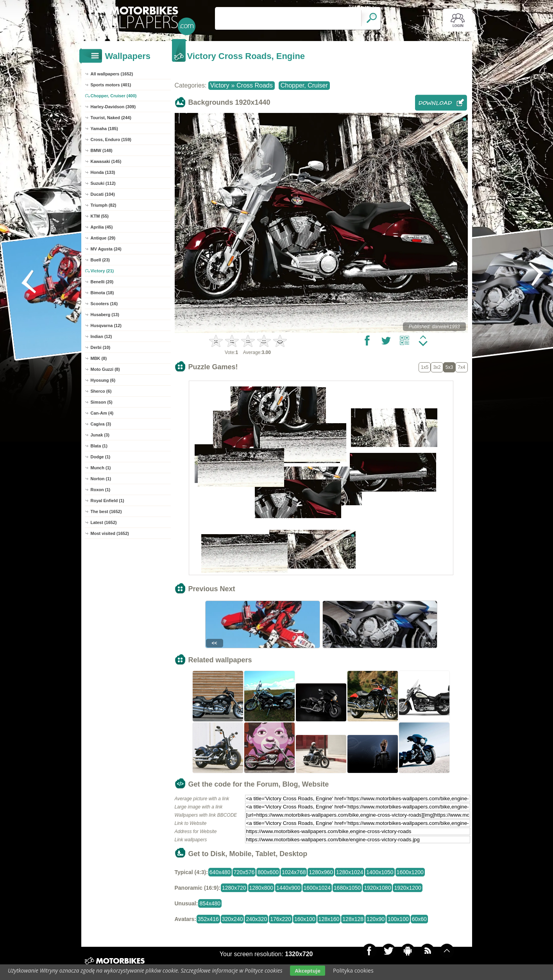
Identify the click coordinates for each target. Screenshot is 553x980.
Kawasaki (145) (106, 161)
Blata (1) (99, 446)
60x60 (419, 919)
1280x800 (261, 888)
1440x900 (288, 888)
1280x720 (234, 888)
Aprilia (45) (102, 227)
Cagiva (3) (101, 424)
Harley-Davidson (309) (113, 107)
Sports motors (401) (111, 85)
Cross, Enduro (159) (111, 139)
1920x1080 (377, 888)
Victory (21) (102, 271)
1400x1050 (380, 872)
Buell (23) (100, 260)
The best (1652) (106, 511)
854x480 (210, 903)
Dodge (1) (101, 457)
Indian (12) (101, 336)
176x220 (281, 919)
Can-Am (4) (102, 413)
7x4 (461, 367)
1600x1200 (410, 872)
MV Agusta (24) (106, 249)
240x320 (256, 919)
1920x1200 (407, 888)
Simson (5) (102, 402)
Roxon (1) (101, 490)
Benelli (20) (102, 282)
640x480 (220, 872)
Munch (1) (101, 468)
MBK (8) (99, 358)
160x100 (305, 919)
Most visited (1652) (110, 533)
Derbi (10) (101, 347)
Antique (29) (103, 238)
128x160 (329, 919)
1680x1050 (347, 888)
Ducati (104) (103, 194)
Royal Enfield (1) (107, 501)
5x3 (449, 367)
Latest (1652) (104, 522)
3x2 (437, 367)
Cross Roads (254, 85)
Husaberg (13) (105, 315)
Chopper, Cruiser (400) (114, 96)
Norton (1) (101, 479)
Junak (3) (100, 435)
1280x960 (321, 872)
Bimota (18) (102, 293)
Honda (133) (103, 172)
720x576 (244, 872)
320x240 (233, 919)
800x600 (268, 872)
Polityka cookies (353, 970)
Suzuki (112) (103, 183)
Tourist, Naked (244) (111, 118)
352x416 (208, 919)
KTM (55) (100, 216)
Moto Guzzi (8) (105, 369)
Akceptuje (307, 971)
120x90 (376, 919)
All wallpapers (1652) (112, 74)
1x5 (425, 367)
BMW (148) (102, 150)
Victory (220, 85)
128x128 (353, 919)
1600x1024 (317, 888)
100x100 (398, 919)
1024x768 (294, 872)
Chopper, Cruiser (304, 85)
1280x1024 (350, 872)
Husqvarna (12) (106, 325)
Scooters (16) (104, 304)
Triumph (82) (104, 205)
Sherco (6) (101, 391)
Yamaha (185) (104, 129)
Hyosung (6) (103, 380)
